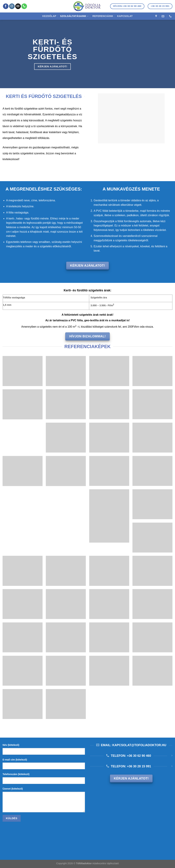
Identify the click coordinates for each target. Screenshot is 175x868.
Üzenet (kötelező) (13, 789)
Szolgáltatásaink (74, 16)
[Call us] (24, 6)
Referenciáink (103, 16)
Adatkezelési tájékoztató (106, 863)
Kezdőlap (49, 16)
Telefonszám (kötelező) (16, 774)
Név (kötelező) (11, 745)
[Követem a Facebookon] (6, 6)
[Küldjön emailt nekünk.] (18, 6)
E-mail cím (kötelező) (15, 760)
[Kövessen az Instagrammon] (12, 6)
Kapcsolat (125, 16)
